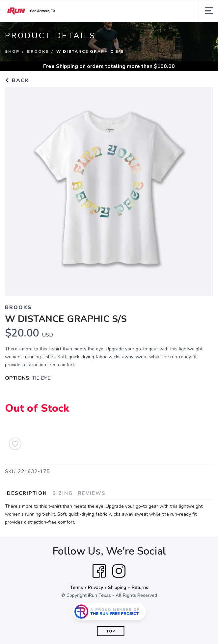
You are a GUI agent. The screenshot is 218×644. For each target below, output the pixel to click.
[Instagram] (119, 571)
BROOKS (38, 51)
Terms (77, 587)
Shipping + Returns (128, 587)
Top (111, 631)
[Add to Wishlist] (15, 444)
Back (17, 80)
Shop (12, 51)
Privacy (95, 587)
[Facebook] (99, 571)
